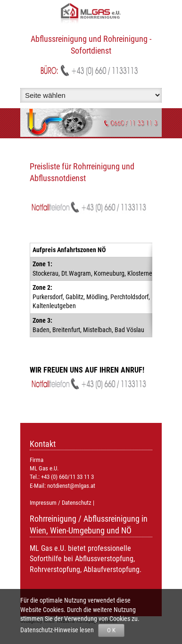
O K (111, 630)
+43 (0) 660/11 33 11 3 (67, 477)
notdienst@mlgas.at (71, 486)
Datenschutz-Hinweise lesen (58, 630)
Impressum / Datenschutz (61, 503)
